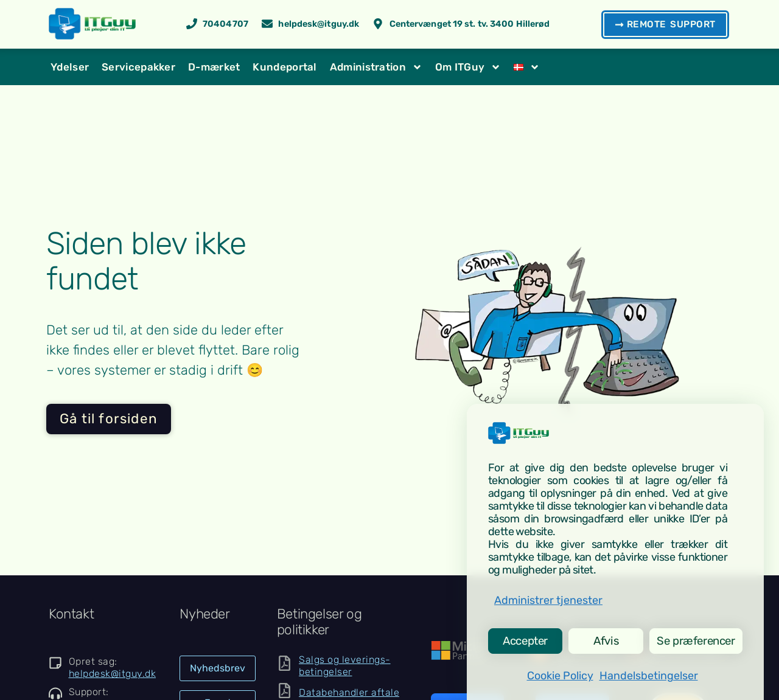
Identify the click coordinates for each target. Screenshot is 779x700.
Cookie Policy (560, 676)
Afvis (602, 639)
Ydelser (70, 67)
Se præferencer (693, 639)
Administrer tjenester (548, 596)
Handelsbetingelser (649, 676)
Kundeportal (285, 67)
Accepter (524, 639)
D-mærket (214, 67)
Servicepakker (138, 67)
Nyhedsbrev (218, 668)
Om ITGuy (468, 67)
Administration (376, 67)
